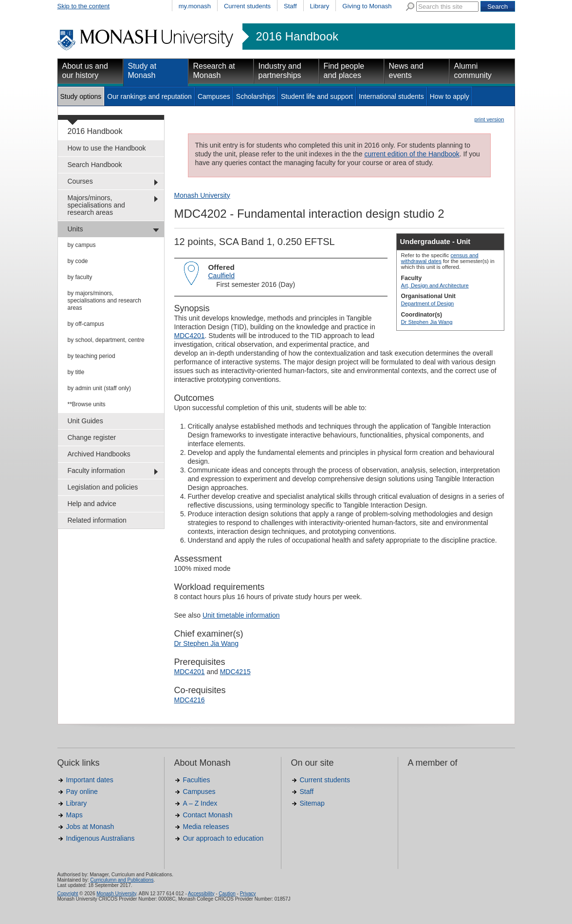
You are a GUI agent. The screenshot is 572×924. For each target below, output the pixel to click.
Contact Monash (208, 815)
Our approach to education (223, 838)
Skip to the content (84, 6)
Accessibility (201, 894)
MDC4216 (190, 700)
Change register (92, 437)
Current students (247, 6)
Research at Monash (214, 71)
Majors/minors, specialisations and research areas (96, 205)
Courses (80, 181)
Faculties (197, 780)
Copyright (68, 894)
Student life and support (317, 96)
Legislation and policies (103, 487)
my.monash (195, 6)
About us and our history (85, 71)
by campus (82, 245)
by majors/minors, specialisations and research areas (104, 301)
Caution (227, 894)
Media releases (206, 827)
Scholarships (256, 96)
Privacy (248, 894)
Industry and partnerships (280, 71)
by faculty (80, 277)
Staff (290, 6)
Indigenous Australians (101, 838)
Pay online (82, 792)
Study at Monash (142, 71)
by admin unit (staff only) (100, 388)
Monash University (202, 195)
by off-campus (86, 324)
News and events (406, 71)
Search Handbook (95, 165)
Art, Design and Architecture (435, 285)
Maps (74, 815)
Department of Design (428, 303)
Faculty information (96, 471)
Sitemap (312, 803)
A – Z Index (200, 803)
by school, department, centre (106, 340)
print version (489, 119)
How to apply (450, 96)
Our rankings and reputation (149, 96)
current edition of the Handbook (412, 154)
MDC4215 (235, 672)
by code (78, 261)
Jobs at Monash (90, 827)
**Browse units (87, 404)
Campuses (214, 96)
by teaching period (92, 356)
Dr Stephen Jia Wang (427, 322)
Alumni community (473, 71)
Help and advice (92, 504)
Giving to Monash (367, 6)
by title (76, 372)
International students (391, 96)
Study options (81, 96)
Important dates (90, 780)
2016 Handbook (297, 37)
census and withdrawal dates (440, 258)
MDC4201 (190, 336)
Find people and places (344, 71)
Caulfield (221, 276)
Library (320, 6)
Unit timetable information (241, 615)
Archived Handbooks (99, 454)
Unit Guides (85, 421)
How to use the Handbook (107, 148)
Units (75, 229)
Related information (97, 520)
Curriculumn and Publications (122, 880)
